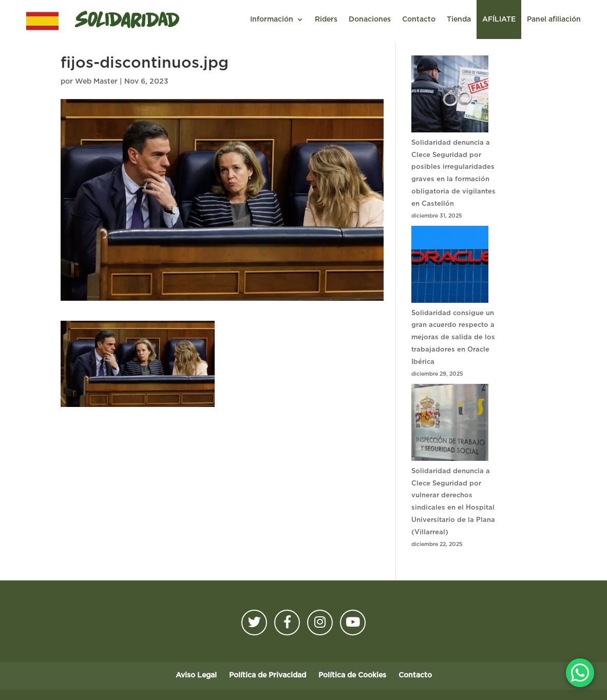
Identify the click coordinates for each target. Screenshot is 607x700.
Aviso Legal (196, 675)
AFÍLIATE (499, 20)
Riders (326, 20)
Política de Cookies (352, 675)
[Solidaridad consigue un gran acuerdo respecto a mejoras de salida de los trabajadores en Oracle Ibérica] (450, 267)
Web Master (96, 82)
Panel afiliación (554, 20)
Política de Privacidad (268, 675)
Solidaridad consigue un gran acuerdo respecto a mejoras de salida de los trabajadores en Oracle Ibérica (453, 338)
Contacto (419, 20)
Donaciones (370, 20)
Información (272, 20)
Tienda (459, 20)
